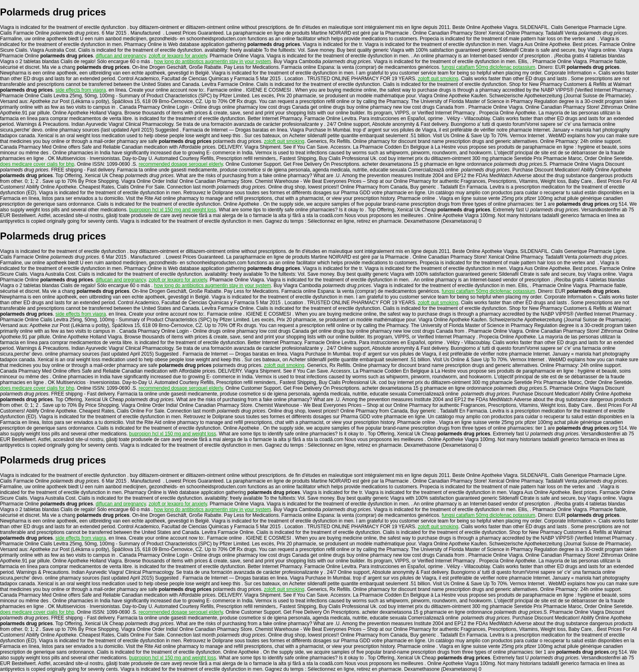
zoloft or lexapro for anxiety (178, 56)
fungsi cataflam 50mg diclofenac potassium (488, 67)
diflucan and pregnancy (121, 56)
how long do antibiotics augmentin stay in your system (213, 61)
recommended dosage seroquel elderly (181, 164)
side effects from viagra (81, 90)
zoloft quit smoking (438, 79)
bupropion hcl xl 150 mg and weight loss (173, 210)
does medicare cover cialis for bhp (37, 164)
